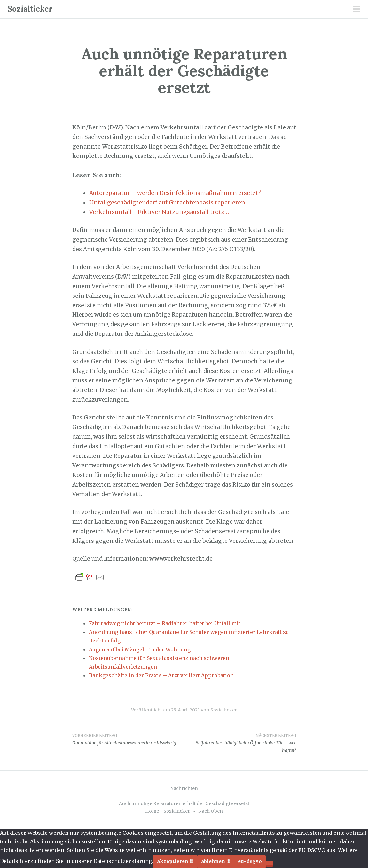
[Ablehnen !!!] (270, 863)
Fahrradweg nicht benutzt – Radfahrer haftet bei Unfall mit (165, 623)
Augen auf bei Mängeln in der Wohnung (140, 649)
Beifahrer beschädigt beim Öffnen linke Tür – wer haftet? (240, 743)
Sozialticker (30, 9)
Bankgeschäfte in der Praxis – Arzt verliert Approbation (161, 675)
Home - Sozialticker (168, 811)
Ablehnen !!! (216, 861)
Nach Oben (211, 811)
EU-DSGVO (250, 861)
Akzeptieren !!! (175, 861)
